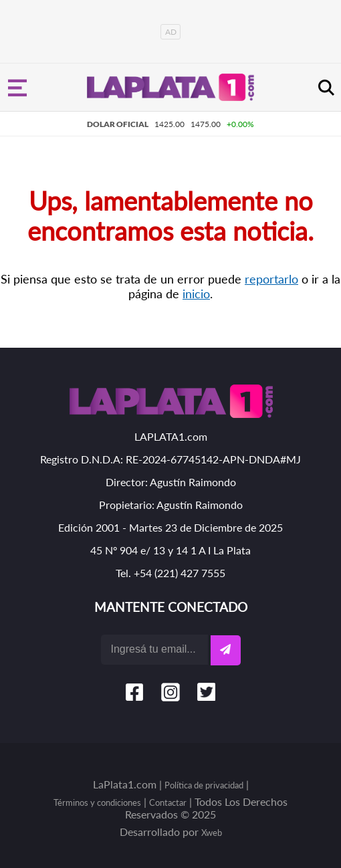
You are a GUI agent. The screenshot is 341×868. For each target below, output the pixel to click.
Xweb (212, 833)
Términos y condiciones (97, 802)
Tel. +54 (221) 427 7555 (170, 573)
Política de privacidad (204, 785)
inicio (196, 294)
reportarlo (271, 279)
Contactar (168, 802)
